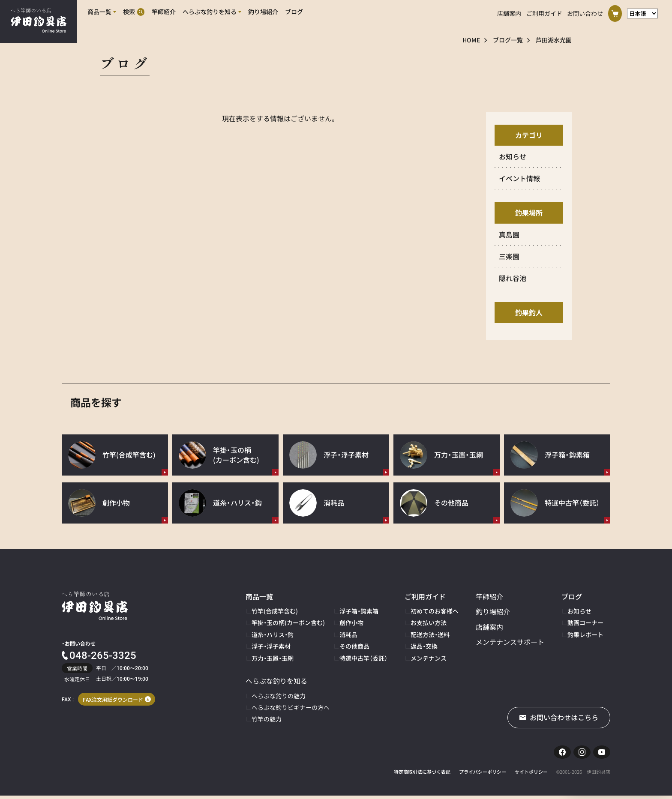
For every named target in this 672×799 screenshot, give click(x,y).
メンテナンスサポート (510, 642)
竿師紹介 (489, 596)
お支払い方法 (429, 622)
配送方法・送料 (430, 634)
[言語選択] (643, 12)
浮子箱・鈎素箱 (359, 611)
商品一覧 (259, 596)
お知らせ (579, 611)
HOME (471, 40)
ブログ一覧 (508, 40)
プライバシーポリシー (483, 775)
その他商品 (354, 646)
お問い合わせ (585, 12)
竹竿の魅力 (267, 719)
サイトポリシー (531, 775)
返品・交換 (424, 646)
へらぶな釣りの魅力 (279, 696)
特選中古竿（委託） (363, 658)
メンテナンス (429, 658)
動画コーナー (585, 622)
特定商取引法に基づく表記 (422, 775)
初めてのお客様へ (435, 611)
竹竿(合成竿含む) (275, 611)
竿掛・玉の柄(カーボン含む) (288, 622)
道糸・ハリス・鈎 (273, 634)
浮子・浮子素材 (271, 646)
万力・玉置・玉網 (273, 658)
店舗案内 (509, 12)
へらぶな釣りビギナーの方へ (291, 707)
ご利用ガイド (544, 12)
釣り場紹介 (493, 611)
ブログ (572, 596)
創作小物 (351, 622)
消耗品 (348, 634)
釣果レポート (585, 634)
